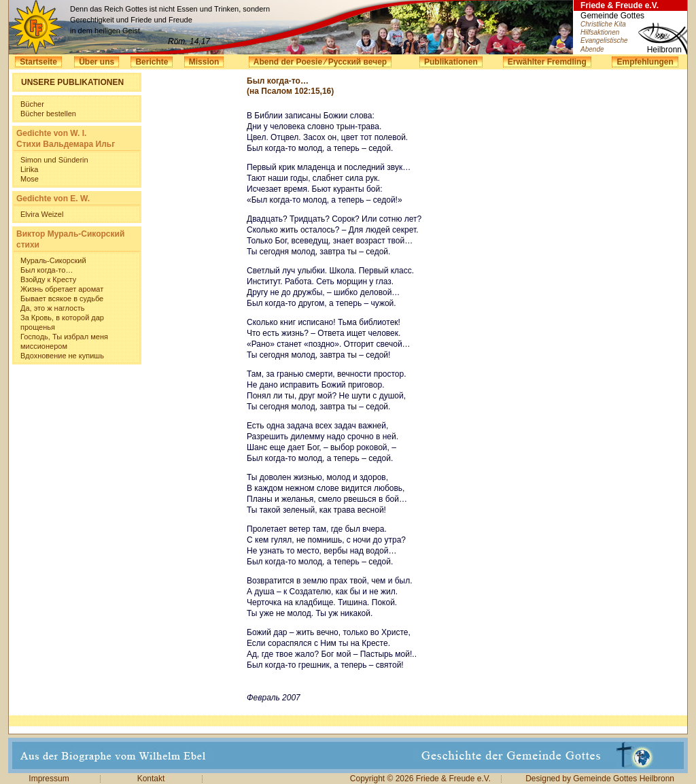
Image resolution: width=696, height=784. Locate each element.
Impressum (49, 779)
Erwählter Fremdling (547, 62)
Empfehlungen (645, 62)
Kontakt (151, 779)
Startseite (38, 62)
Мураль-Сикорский (53, 260)
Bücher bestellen (48, 114)
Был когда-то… (47, 270)
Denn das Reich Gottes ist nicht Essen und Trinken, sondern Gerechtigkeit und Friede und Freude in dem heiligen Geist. (170, 20)
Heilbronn (664, 50)
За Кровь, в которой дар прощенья (62, 322)
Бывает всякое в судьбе (62, 299)
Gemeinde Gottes (612, 16)
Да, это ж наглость (52, 308)
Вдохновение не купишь (62, 356)
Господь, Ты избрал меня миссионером (64, 341)
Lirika (29, 169)
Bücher (32, 104)
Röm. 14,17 (189, 41)
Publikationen (451, 62)
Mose (30, 179)
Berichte (152, 62)
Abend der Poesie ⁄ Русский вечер (320, 62)
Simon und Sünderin (54, 160)
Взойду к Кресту (48, 279)
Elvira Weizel (42, 214)
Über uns (97, 62)
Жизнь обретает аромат (62, 289)
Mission (204, 62)
